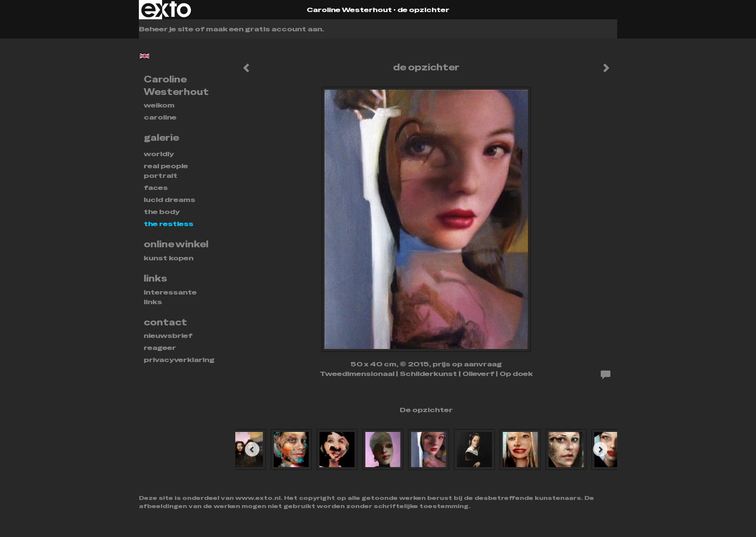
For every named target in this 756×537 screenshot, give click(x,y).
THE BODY (162, 212)
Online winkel (176, 244)
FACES (156, 188)
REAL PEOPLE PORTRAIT (166, 171)
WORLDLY (159, 154)
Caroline (160, 117)
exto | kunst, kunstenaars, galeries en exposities (166, 10)
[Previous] (252, 449)
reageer (160, 348)
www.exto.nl (258, 498)
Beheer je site (166, 29)
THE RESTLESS (169, 224)
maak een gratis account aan (264, 29)
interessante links (170, 297)
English (144, 56)
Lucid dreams (169, 200)
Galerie (161, 138)
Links (155, 278)
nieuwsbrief (168, 336)
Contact (165, 322)
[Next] (600, 449)
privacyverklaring (179, 360)
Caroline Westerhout (349, 10)
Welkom (159, 105)
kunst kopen (169, 258)
